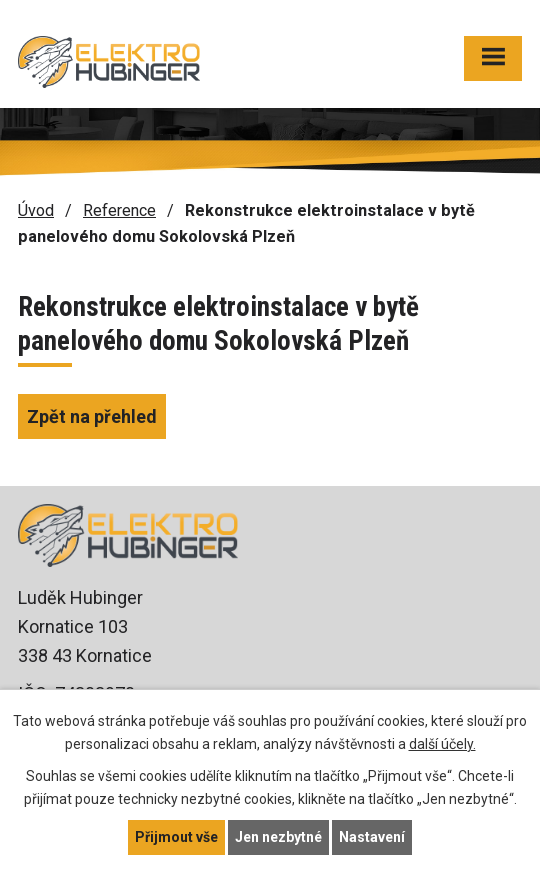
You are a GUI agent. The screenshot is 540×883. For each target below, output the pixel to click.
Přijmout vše (176, 837)
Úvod (36, 210)
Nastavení (372, 837)
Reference (119, 210)
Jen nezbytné (278, 837)
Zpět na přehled (92, 416)
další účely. (442, 744)
